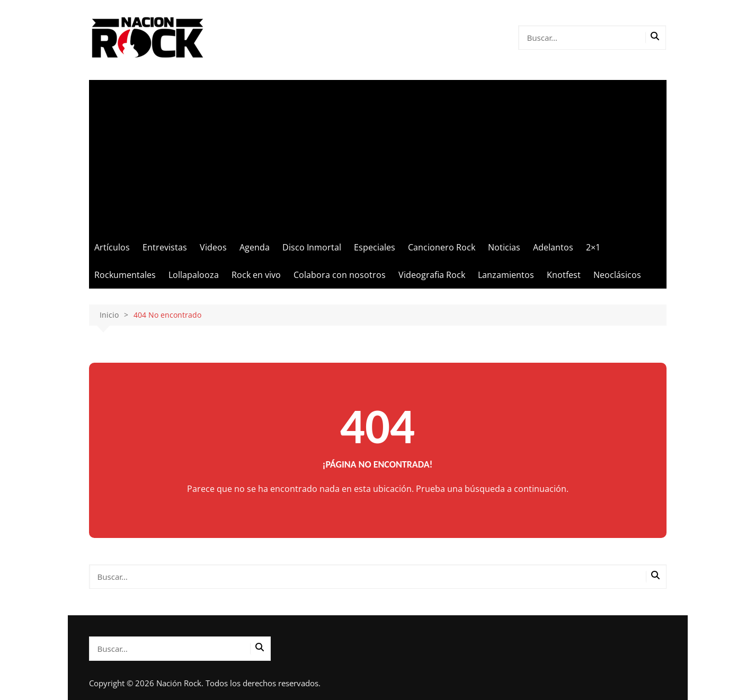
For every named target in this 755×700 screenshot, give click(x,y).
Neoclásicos (617, 275)
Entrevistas (165, 247)
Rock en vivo (256, 275)
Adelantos (553, 247)
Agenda (255, 247)
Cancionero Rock (442, 247)
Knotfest (564, 275)
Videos (213, 247)
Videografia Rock (432, 275)
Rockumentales (125, 275)
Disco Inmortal (312, 247)
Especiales (375, 247)
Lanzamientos (506, 275)
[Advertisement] (378, 154)
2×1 (593, 247)
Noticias (504, 247)
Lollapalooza (194, 275)
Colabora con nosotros (340, 275)
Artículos (112, 247)
